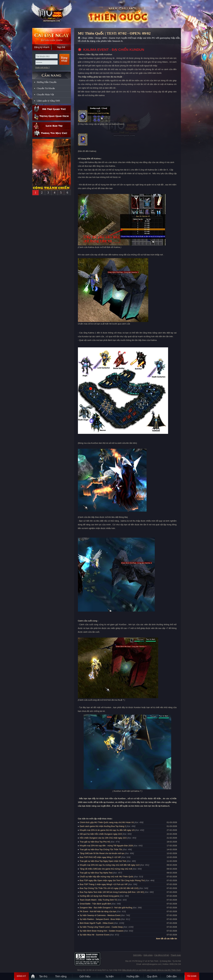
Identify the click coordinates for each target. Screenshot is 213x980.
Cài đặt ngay (52, 36)
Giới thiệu (137, 955)
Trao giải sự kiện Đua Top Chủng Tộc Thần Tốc (101, 849)
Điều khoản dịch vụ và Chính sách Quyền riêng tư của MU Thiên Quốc (152, 970)
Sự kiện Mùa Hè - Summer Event (95, 935)
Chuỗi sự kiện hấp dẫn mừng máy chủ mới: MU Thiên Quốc (107, 877)
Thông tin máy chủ (52, 133)
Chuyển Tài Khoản (46, 88)
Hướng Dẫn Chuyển (47, 82)
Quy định (152, 976)
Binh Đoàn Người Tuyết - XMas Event (97, 923)
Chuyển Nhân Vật (45, 95)
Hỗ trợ (52, 109)
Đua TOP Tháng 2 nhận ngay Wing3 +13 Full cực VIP (104, 884)
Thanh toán (176, 955)
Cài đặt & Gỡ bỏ (162, 955)
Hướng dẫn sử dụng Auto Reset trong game (100, 896)
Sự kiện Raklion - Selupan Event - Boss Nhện (100, 919)
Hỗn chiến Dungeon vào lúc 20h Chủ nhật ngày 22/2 (103, 838)
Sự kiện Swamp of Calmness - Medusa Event (100, 915)
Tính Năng (61, 976)
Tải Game (192, 976)
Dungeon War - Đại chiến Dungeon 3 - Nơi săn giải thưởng (106, 908)
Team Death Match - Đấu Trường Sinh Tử (98, 900)
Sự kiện (110, 976)
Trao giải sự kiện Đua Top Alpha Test (96, 873)
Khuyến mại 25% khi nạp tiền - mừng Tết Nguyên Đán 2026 (106, 846)
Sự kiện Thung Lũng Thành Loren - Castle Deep (101, 927)
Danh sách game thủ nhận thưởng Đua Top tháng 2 (103, 826)
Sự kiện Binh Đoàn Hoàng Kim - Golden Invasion (102, 931)
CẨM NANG (52, 74)
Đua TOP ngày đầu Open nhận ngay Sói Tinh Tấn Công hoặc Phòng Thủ (112, 880)
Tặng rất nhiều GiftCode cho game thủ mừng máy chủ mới (106, 869)
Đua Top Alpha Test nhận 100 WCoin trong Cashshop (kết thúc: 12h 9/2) (112, 892)
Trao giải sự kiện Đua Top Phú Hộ (95, 842)
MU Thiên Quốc (51, 14)
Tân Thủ (43, 976)
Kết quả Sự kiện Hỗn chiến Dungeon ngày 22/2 (101, 834)
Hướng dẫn (133, 976)
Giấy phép (148, 955)
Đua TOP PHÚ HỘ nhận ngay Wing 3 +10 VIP (100, 857)
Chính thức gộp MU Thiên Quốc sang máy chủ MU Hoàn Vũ (107, 822)
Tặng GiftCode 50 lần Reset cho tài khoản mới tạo (102, 853)
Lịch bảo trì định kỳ (52, 126)
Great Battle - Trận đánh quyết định (96, 904)
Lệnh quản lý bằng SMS (48, 101)
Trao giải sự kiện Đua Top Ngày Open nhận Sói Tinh (103, 861)
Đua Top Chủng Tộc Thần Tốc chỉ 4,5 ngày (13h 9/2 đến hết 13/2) (109, 888)
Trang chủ (79, 38)
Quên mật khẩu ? (43, 68)
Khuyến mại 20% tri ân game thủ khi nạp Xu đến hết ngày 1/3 (107, 830)
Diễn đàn (172, 976)
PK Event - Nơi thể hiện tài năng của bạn (98, 911)
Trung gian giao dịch (52, 117)
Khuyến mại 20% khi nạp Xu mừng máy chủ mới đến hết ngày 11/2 (110, 865)
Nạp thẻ (61, 47)
